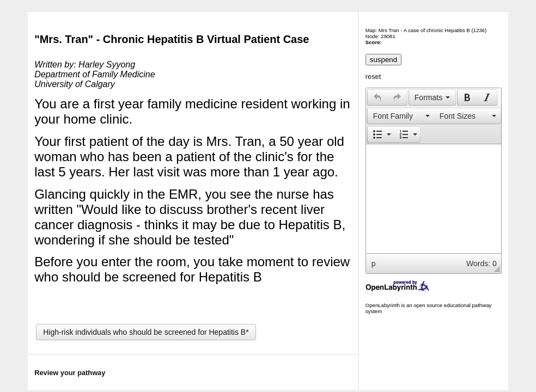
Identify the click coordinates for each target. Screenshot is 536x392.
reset (373, 76)
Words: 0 (482, 264)
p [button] (374, 264)
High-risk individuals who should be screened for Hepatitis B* (146, 332)
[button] (377, 97)
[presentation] (377, 97)
